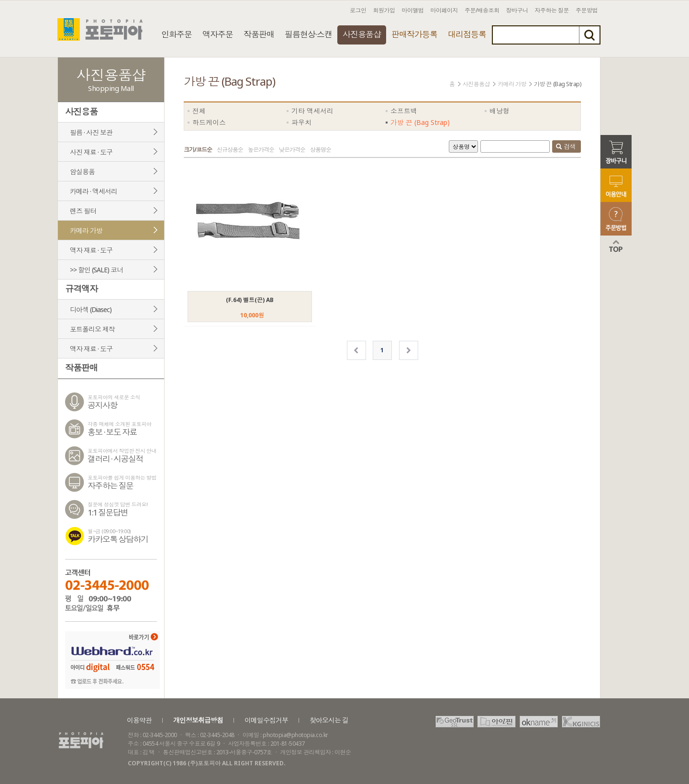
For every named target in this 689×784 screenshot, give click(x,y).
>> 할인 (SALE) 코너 (96, 270)
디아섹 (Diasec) (91, 309)
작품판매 (259, 34)
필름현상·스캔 (308, 34)
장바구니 (517, 10)
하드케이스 (209, 122)
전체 (199, 111)
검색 (566, 147)
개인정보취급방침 (198, 720)
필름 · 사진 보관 (91, 132)
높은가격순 (261, 150)
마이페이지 (445, 10)
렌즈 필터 (83, 211)
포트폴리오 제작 (92, 329)
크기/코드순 (198, 150)
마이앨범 (413, 10)
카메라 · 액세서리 (94, 191)
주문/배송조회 (482, 10)
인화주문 (177, 34)
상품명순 (321, 150)
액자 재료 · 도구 (91, 250)
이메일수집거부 (266, 720)
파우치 (301, 122)
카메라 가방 (86, 230)
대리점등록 (467, 34)
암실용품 (82, 172)
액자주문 (218, 34)
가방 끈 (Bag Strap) (420, 122)
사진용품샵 (362, 34)
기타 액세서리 (312, 111)
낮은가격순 (292, 150)
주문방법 (587, 10)
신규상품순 (230, 150)
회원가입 (384, 10)
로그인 (358, 10)
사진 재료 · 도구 (91, 152)
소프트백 (404, 111)
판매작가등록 (414, 34)
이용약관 (139, 720)
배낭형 (500, 111)
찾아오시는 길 (329, 720)
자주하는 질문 (552, 10)
